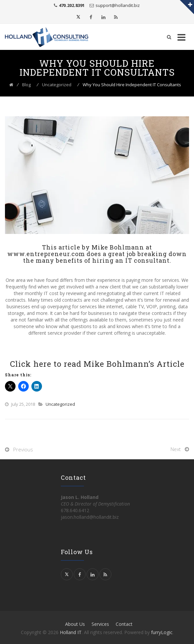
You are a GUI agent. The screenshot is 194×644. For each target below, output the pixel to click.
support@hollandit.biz (118, 5)
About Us (75, 624)
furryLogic (162, 632)
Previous (23, 449)
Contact (124, 624)
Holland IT (71, 632)
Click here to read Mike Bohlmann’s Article (97, 364)
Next (176, 449)
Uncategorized (60, 404)
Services (100, 624)
